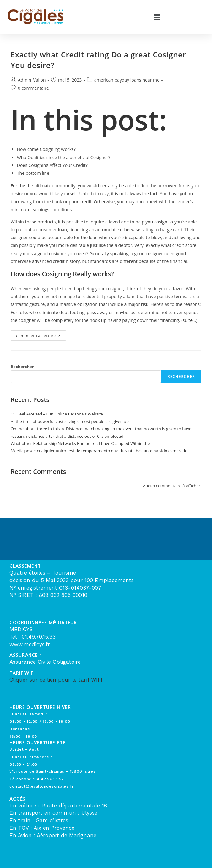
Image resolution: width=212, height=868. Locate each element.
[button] (157, 17)
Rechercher (22, 367)
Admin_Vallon (32, 80)
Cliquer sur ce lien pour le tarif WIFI (56, 680)
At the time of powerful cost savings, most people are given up (70, 421)
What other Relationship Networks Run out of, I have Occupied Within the (80, 443)
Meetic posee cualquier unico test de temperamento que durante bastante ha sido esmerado (99, 451)
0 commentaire (33, 88)
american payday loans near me (127, 80)
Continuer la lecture (41, 334)
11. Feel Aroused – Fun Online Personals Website (57, 414)
